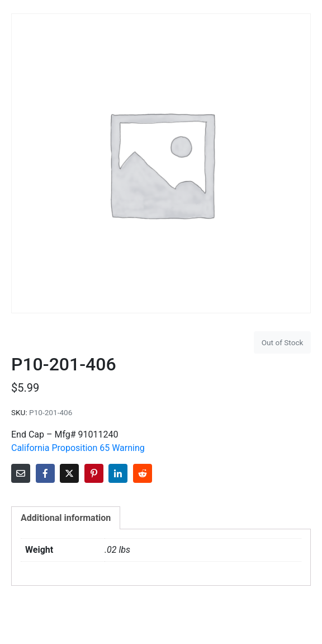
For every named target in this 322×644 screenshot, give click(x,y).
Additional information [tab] (66, 518)
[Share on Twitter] (69, 473)
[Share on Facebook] (45, 473)
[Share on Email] (21, 473)
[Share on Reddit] (143, 473)
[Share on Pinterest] (94, 473)
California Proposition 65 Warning (78, 448)
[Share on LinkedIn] (118, 473)
